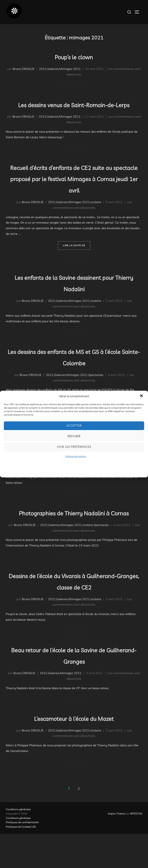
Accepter (74, 426)
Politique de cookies (76, 456)
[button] (142, 396)
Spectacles (96, 386)
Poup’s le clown (74, 56)
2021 (43, 69)
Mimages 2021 (70, 69)
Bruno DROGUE (24, 69)
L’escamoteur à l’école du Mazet (74, 752)
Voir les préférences (74, 447)
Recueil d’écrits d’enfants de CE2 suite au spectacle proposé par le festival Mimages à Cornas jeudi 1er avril (74, 190)
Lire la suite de (77, 257)
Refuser (74, 436)
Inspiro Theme (116, 848)
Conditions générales (18, 843)
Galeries (53, 69)
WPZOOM (136, 848)
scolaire (96, 213)
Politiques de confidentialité (22, 856)
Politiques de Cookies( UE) (21, 861)
